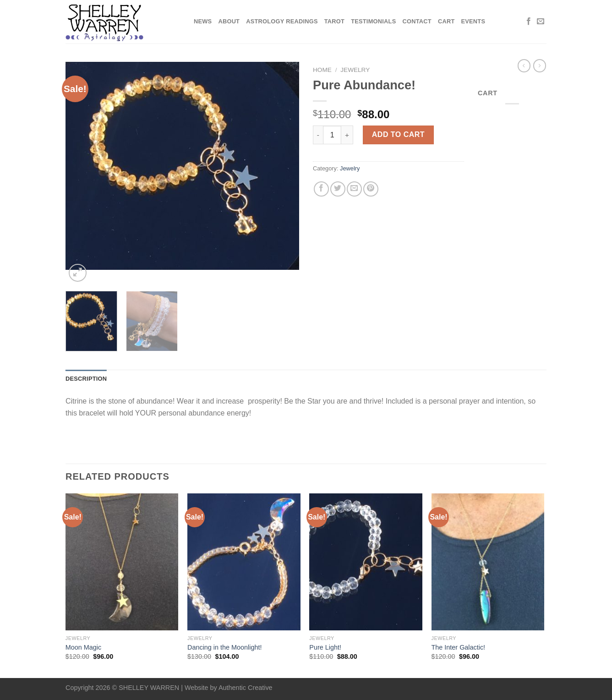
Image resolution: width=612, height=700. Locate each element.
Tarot (334, 21)
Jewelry (355, 70)
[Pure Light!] (366, 562)
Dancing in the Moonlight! (224, 647)
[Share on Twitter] (338, 189)
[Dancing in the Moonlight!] (244, 562)
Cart (446, 21)
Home (322, 70)
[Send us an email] (541, 22)
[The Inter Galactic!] (488, 562)
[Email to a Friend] (354, 189)
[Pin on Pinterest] (371, 189)
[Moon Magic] (122, 562)
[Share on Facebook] (321, 189)
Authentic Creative (246, 688)
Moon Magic (83, 647)
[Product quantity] (332, 135)
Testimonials (373, 21)
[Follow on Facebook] (529, 22)
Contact (417, 21)
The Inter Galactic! (459, 647)
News (203, 21)
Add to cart (398, 134)
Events (473, 21)
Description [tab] (86, 379)
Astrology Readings (282, 21)
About (229, 21)
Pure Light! (325, 647)
